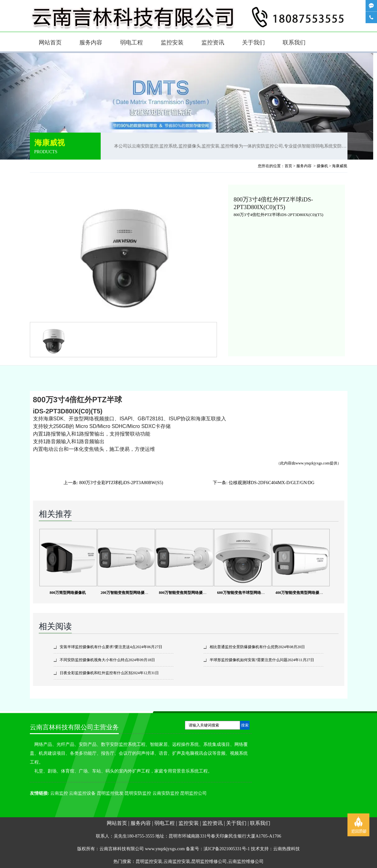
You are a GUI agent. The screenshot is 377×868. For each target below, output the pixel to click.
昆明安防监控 (138, 793)
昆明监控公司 (193, 793)
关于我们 (253, 43)
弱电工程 (131, 43)
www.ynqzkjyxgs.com (312, 463)
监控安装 (172, 43)
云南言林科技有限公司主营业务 (74, 727)
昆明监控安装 (149, 861)
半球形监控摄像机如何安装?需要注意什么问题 (249, 660)
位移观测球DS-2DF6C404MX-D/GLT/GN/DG (272, 483)
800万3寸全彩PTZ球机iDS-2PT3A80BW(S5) (121, 483)
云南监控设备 (82, 793)
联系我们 (294, 43)
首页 (288, 166)
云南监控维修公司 (246, 861)
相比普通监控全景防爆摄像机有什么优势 (244, 647)
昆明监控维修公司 (209, 861)
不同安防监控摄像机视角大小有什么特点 (94, 660)
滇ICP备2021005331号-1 (227, 849)
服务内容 (91, 43)
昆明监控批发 (110, 793)
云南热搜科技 (286, 849)
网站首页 (50, 43)
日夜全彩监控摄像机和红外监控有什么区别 (96, 673)
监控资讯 (213, 43)
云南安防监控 (166, 793)
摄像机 (322, 166)
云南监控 (59, 793)
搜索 (245, 725)
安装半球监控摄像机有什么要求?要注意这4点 (98, 647)
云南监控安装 (177, 861)
